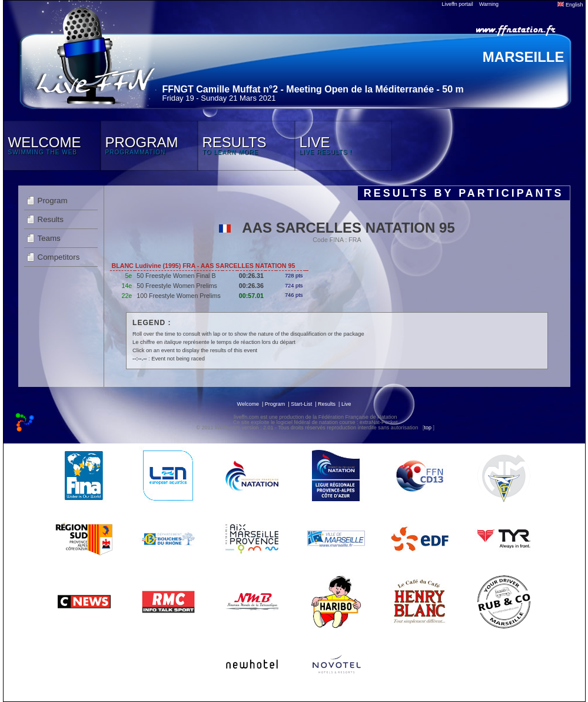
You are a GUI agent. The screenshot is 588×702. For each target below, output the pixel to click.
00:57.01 (251, 296)
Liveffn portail (458, 4)
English (570, 5)
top (428, 428)
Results (51, 219)
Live (346, 404)
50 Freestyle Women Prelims (177, 286)
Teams (49, 238)
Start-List (301, 404)
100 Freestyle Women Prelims (179, 296)
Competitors (59, 257)
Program (53, 201)
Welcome (248, 404)
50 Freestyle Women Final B (176, 276)
